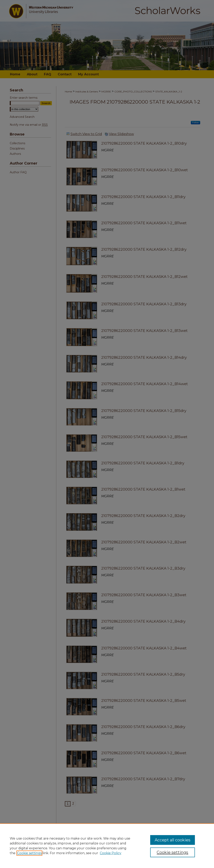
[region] (107, 846)
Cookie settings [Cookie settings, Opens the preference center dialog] (172, 852)
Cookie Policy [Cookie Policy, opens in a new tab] (111, 853)
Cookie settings (29, 853)
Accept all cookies (173, 840)
